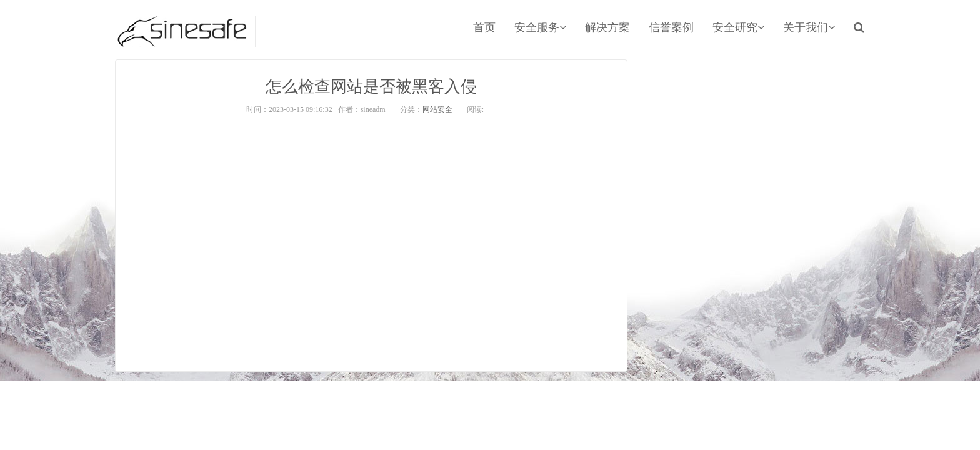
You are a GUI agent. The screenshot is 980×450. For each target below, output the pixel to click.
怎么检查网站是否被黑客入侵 (371, 87)
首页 (484, 27)
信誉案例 (671, 27)
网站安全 (437, 109)
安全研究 (738, 27)
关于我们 (809, 27)
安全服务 (540, 27)
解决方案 (607, 27)
